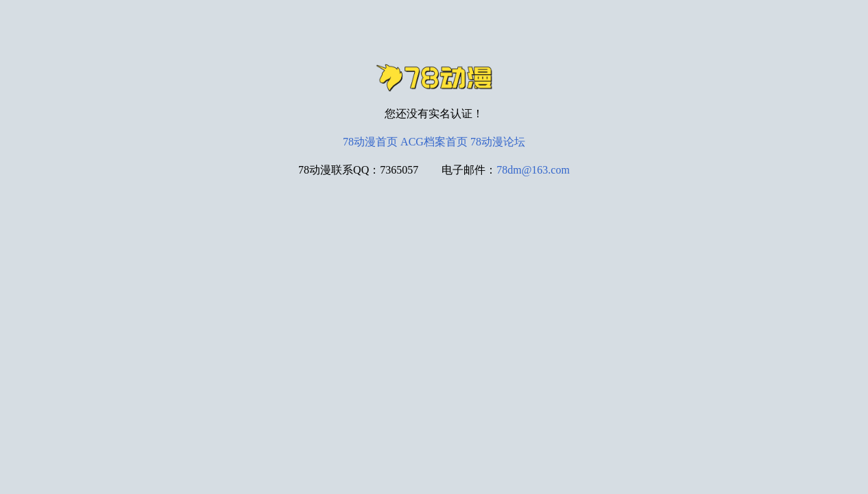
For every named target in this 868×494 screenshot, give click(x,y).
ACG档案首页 (434, 142)
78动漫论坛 (498, 142)
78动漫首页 (370, 142)
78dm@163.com (533, 170)
